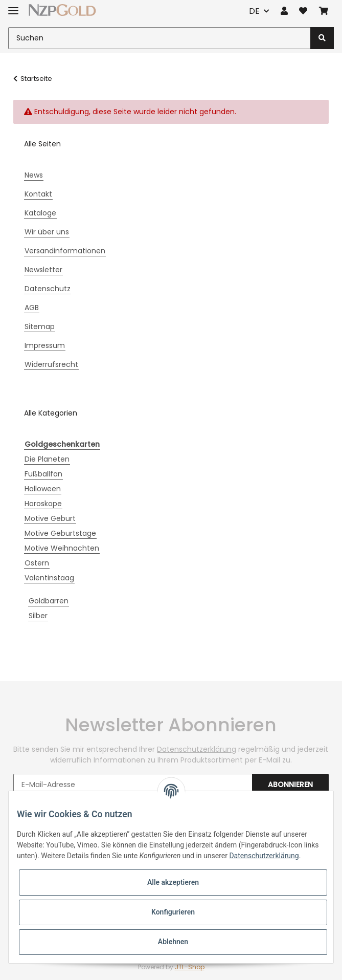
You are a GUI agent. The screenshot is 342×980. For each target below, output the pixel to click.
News (34, 175)
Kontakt (38, 194)
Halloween (43, 489)
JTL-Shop (190, 967)
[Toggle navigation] (13, 6)
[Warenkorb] (324, 11)
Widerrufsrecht (51, 364)
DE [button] (254, 11)
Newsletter (43, 270)
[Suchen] (159, 38)
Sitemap (40, 326)
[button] (284, 11)
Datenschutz (48, 289)
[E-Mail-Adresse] (133, 785)
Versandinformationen (65, 251)
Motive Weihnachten (62, 548)
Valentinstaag (49, 578)
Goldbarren (49, 601)
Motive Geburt (50, 518)
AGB (32, 308)
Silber (38, 616)
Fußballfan (43, 474)
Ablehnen (173, 942)
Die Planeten (47, 459)
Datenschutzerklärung (197, 749)
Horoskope (43, 504)
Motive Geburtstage (60, 533)
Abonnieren (290, 785)
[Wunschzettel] (303, 11)
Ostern (37, 563)
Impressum (45, 345)
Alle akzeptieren (173, 882)
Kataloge (40, 213)
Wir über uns (47, 232)
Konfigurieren (173, 912)
